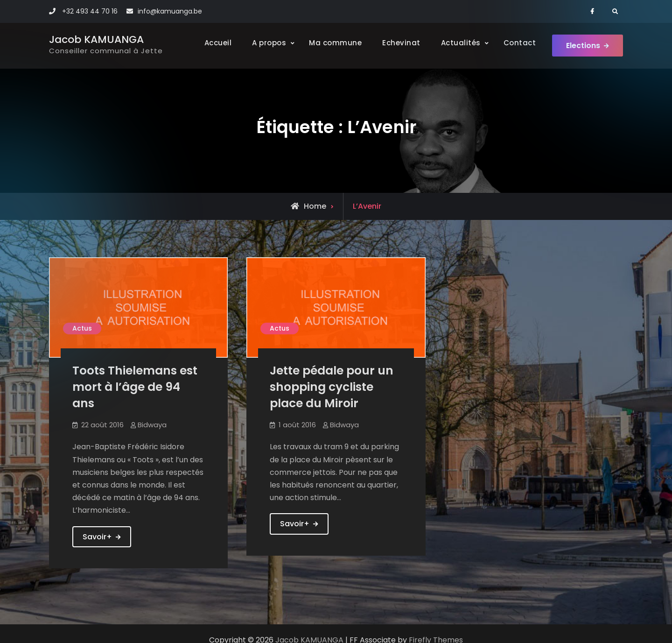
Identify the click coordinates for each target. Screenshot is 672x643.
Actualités (461, 43)
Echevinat (401, 43)
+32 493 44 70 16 (90, 11)
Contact (520, 43)
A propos (269, 43)
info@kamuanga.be (170, 11)
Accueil (218, 43)
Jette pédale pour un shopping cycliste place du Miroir (332, 387)
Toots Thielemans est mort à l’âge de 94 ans (135, 387)
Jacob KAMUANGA (96, 39)
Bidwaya (152, 425)
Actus (82, 328)
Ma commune (335, 43)
